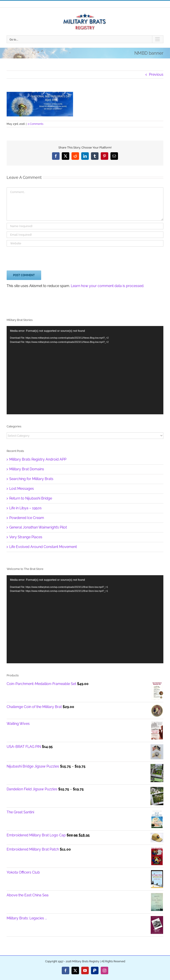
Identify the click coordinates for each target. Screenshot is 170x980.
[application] (85, 619)
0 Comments (36, 124)
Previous (156, 74)
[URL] (85, 243)
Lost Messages (22, 489)
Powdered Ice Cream (27, 518)
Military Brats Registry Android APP (38, 459)
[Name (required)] (85, 226)
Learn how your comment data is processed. (107, 286)
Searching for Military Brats (31, 479)
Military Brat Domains (27, 469)
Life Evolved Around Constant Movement (43, 547)
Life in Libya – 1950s (25, 508)
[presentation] (40, 257)
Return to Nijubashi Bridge (31, 498)
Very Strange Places (26, 537)
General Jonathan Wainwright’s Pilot (38, 527)
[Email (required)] (85, 235)
